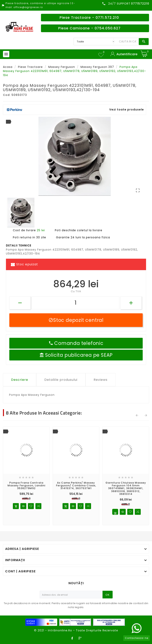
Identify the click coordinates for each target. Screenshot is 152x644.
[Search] (128, 42)
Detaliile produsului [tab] (61, 380)
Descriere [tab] (20, 380)
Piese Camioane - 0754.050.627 (89, 28)
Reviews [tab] (101, 380)
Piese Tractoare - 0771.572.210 (89, 18)
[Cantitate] (76, 303)
